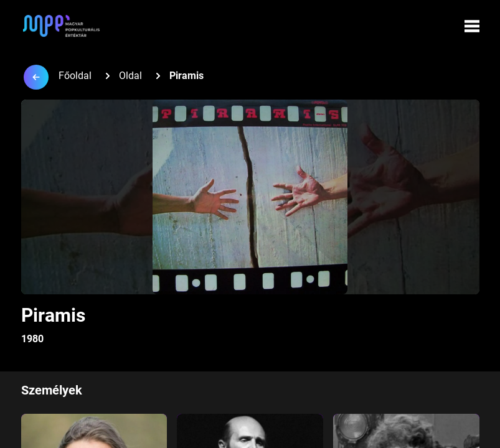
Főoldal (75, 76)
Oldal (130, 76)
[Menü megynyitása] (472, 26)
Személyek (52, 390)
